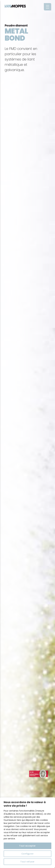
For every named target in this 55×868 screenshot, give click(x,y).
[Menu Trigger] (48, 7)
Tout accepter (27, 846)
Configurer (28, 854)
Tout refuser (27, 862)
